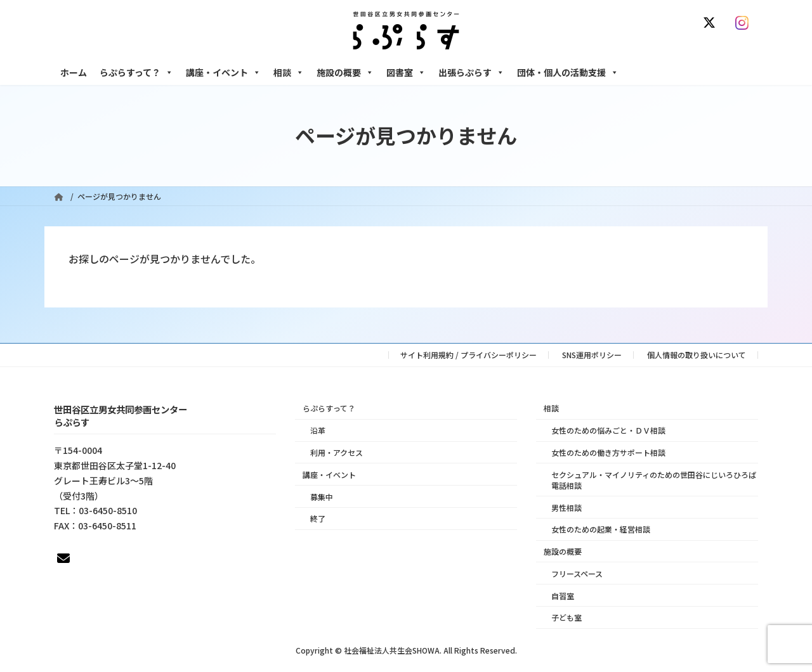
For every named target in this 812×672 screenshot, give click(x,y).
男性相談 (566, 507)
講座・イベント (223, 72)
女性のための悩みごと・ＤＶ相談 (608, 430)
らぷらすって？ (136, 72)
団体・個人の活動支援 (568, 72)
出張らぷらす (471, 72)
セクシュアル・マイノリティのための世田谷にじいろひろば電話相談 (654, 479)
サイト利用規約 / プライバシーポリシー (468, 355)
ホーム (74, 72)
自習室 (563, 595)
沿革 (318, 430)
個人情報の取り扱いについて (697, 355)
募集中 (322, 496)
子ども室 (566, 617)
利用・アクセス (337, 452)
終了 (318, 518)
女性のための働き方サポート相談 (608, 452)
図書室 (406, 72)
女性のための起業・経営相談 (601, 529)
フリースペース (577, 573)
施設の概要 (345, 72)
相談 (289, 72)
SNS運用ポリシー (592, 355)
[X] (712, 23)
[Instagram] (745, 23)
